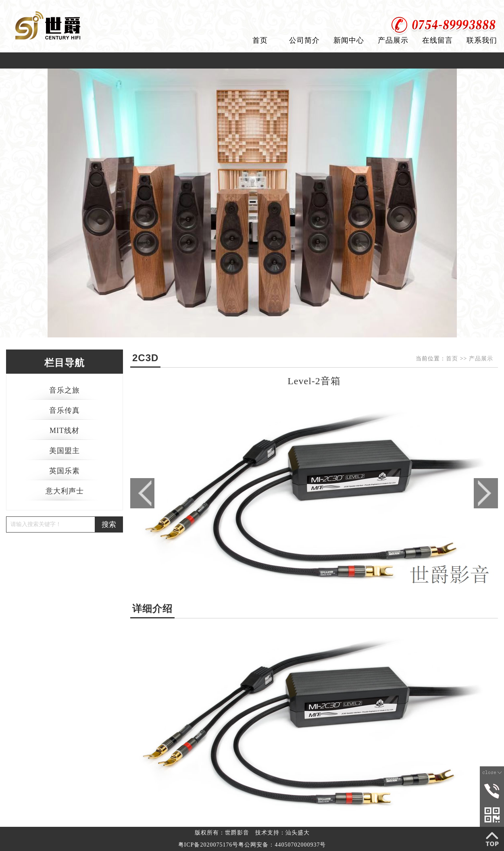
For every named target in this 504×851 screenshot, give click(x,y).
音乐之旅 (65, 390)
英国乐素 (65, 471)
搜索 (109, 524)
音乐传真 (65, 410)
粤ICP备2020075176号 (208, 845)
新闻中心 (349, 40)
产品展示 (393, 40)
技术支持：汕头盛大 (282, 833)
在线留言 (437, 40)
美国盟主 (65, 451)
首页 (260, 40)
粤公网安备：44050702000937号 (282, 845)
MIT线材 (65, 431)
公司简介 (304, 40)
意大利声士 (65, 491)
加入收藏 (487, 8)
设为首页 (449, 8)
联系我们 (482, 40)
